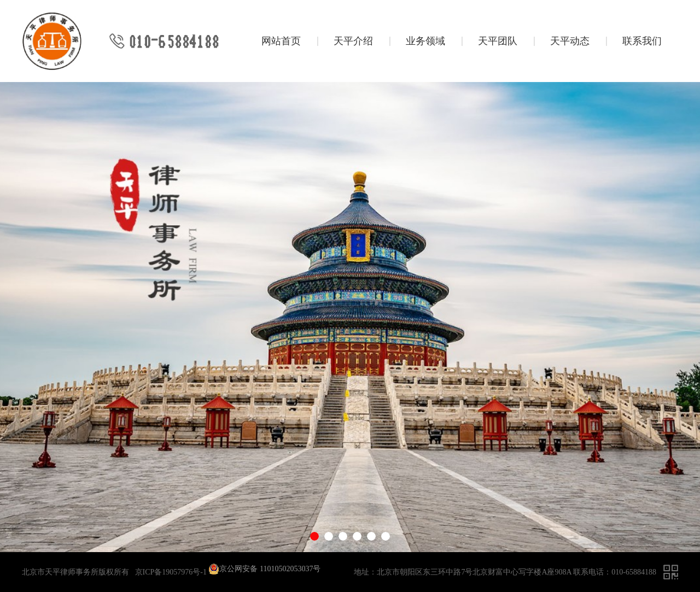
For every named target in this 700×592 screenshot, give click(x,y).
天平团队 (498, 41)
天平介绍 (353, 41)
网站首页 (281, 41)
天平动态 (570, 41)
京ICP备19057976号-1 (171, 572)
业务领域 (425, 41)
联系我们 (642, 41)
